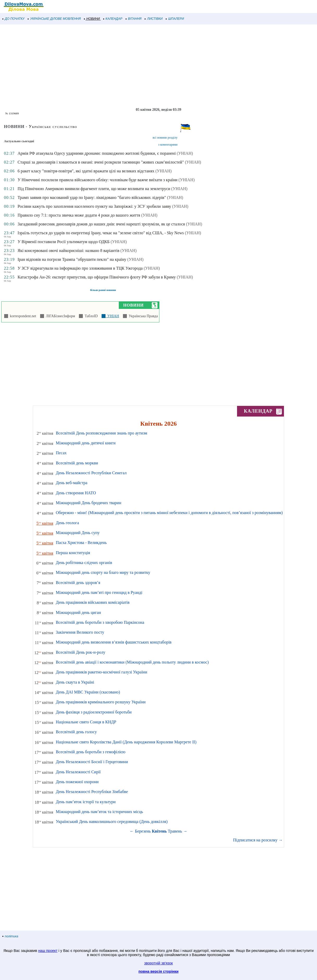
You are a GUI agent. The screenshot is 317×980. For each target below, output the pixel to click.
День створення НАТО (76, 493)
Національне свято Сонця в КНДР (86, 722)
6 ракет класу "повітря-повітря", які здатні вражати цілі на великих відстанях (86, 171)
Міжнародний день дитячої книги (86, 443)
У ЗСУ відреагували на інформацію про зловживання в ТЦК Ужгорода (80, 268)
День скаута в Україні (75, 682)
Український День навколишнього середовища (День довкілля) (112, 822)
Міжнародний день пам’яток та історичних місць (99, 812)
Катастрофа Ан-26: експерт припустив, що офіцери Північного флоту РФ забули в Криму (97, 277)
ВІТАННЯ (134, 19)
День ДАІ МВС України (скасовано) (88, 692)
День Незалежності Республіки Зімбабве (92, 792)
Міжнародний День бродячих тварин (88, 503)
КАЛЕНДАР (113, 19)
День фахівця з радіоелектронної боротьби (94, 712)
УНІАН (112, 316)
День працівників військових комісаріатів (93, 602)
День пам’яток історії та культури (86, 802)
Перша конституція (73, 553)
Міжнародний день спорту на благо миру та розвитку (103, 572)
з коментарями (168, 145)
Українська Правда (142, 316)
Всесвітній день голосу (76, 732)
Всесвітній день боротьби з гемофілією (91, 752)
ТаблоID (90, 316)
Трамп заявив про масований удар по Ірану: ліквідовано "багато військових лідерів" (92, 197)
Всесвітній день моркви (77, 463)
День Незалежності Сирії (78, 772)
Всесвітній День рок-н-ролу (80, 652)
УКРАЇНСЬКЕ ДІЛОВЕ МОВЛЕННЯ (54, 19)
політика (10, 936)
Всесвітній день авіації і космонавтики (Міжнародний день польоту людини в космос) (132, 662)
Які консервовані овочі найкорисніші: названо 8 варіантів (68, 251)
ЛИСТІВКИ (154, 19)
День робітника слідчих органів (84, 563)
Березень (143, 831)
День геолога (67, 523)
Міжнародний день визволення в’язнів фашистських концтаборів (114, 642)
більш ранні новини (103, 290)
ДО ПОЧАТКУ (14, 19)
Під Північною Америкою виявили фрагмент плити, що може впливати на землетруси (94, 189)
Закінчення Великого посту (80, 632)
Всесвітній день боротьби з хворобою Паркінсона (100, 622)
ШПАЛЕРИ (175, 19)
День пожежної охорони (77, 782)
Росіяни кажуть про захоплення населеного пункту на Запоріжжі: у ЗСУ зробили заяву (94, 206)
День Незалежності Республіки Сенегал (91, 473)
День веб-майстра (72, 483)
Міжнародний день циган (78, 612)
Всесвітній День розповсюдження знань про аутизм (101, 433)
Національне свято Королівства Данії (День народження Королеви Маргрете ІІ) (126, 742)
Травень (175, 831)
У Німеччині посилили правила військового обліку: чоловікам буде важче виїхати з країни (97, 180)
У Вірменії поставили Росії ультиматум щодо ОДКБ (63, 242)
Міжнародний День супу (78, 533)
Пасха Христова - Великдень (81, 543)
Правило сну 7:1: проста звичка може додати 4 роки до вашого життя (79, 215)
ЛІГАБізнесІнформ (60, 316)
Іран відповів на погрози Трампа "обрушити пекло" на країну (72, 259)
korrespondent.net (22, 316)
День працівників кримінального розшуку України (101, 702)
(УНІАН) (185, 153)
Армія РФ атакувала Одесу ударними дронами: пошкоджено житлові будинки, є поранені (97, 153)
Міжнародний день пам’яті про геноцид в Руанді (99, 592)
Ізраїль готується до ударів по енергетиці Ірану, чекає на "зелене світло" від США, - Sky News (101, 233)
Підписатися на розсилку (258, 840)
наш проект (48, 951)
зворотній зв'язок (159, 963)
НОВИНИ (92, 19)
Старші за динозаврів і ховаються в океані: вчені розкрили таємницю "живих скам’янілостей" (101, 162)
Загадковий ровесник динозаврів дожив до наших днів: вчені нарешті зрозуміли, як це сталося (101, 224)
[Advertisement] (156, 66)
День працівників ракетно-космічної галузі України (101, 672)
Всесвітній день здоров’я (78, 583)
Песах (61, 453)
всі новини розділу (165, 138)
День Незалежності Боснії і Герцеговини (92, 762)
